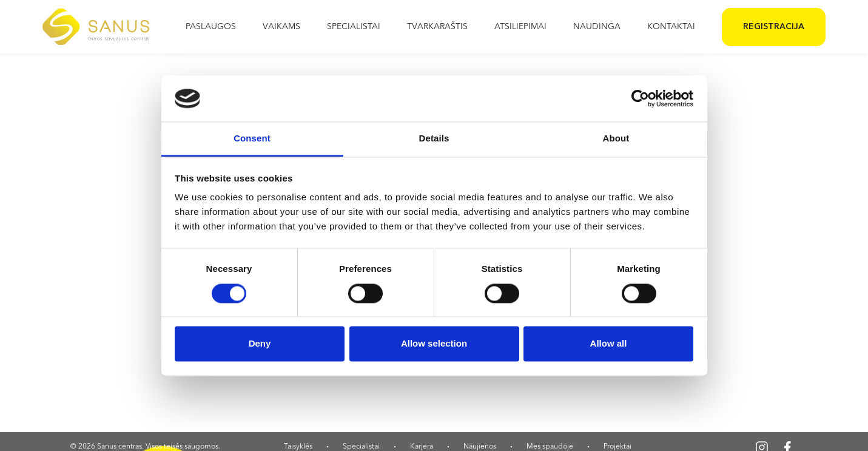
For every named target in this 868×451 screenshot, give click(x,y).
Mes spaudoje (550, 447)
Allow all (609, 344)
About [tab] (616, 139)
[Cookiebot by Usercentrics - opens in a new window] (640, 98)
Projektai (617, 447)
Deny (260, 344)
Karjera (422, 447)
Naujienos (480, 447)
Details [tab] (434, 139)
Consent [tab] (252, 139)
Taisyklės (298, 447)
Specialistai (361, 447)
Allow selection (434, 344)
